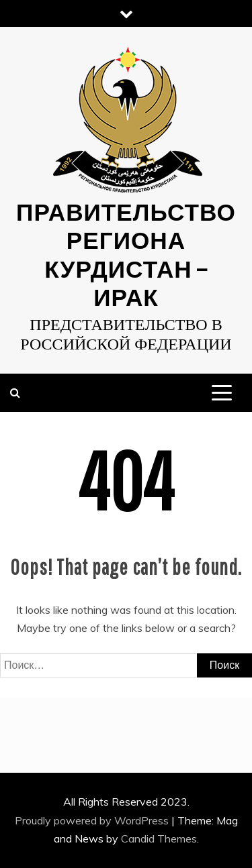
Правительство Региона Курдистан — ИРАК (126, 254)
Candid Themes (159, 838)
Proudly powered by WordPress (93, 820)
